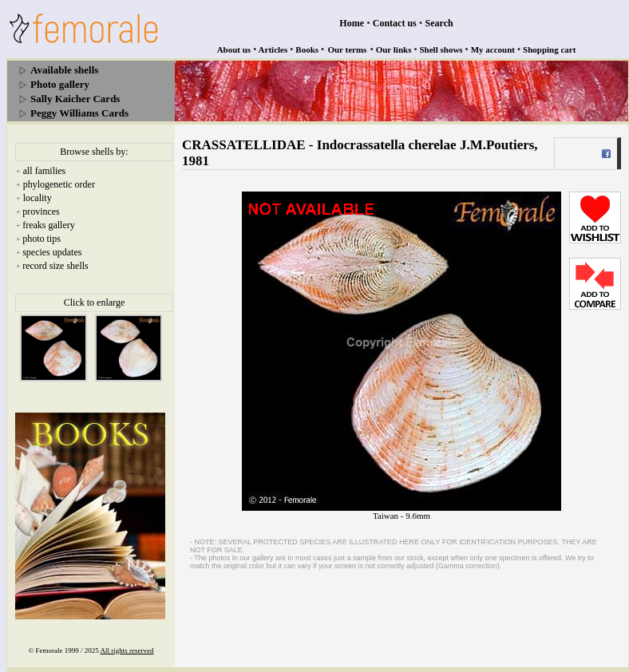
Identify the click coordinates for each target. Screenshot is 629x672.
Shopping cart (549, 49)
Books (307, 49)
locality (38, 198)
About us (234, 49)
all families (45, 171)
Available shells (64, 70)
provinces (41, 211)
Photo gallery (60, 84)
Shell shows (441, 49)
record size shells (55, 266)
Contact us (395, 23)
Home (352, 23)
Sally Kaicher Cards (75, 99)
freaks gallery (49, 225)
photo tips (42, 239)
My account (493, 49)
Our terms (347, 49)
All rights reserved (127, 650)
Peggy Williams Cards (79, 113)
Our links (394, 49)
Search (439, 23)
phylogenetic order (59, 184)
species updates (52, 252)
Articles (273, 49)
